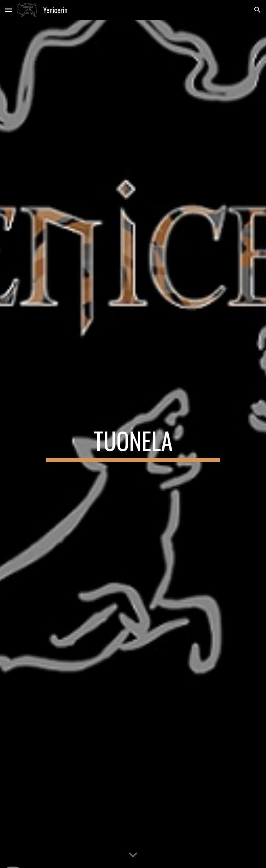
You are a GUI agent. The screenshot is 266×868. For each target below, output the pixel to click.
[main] (133, 444)
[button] (8, 10)
